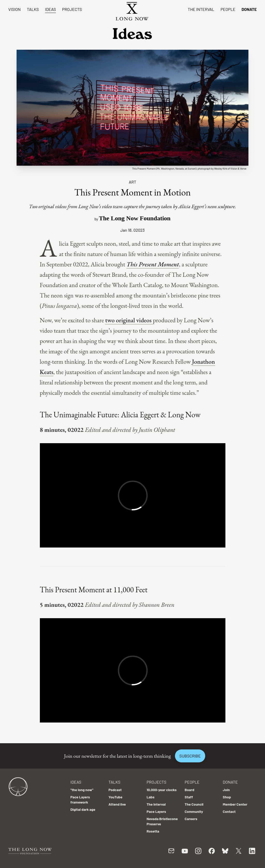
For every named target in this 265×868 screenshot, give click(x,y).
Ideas (50, 9)
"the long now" (82, 790)
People (228, 9)
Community (194, 811)
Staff (189, 797)
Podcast (115, 790)
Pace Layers (156, 811)
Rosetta (153, 831)
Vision (14, 9)
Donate (249, 9)
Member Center (235, 804)
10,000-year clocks (161, 790)
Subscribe (190, 756)
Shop (227, 797)
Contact (229, 811)
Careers (191, 819)
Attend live (117, 804)
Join (226, 790)
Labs (150, 797)
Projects (72, 9)
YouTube (115, 797)
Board (190, 790)
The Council (194, 804)
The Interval (201, 9)
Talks (33, 9)
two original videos (129, 320)
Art (133, 182)
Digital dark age (83, 809)
